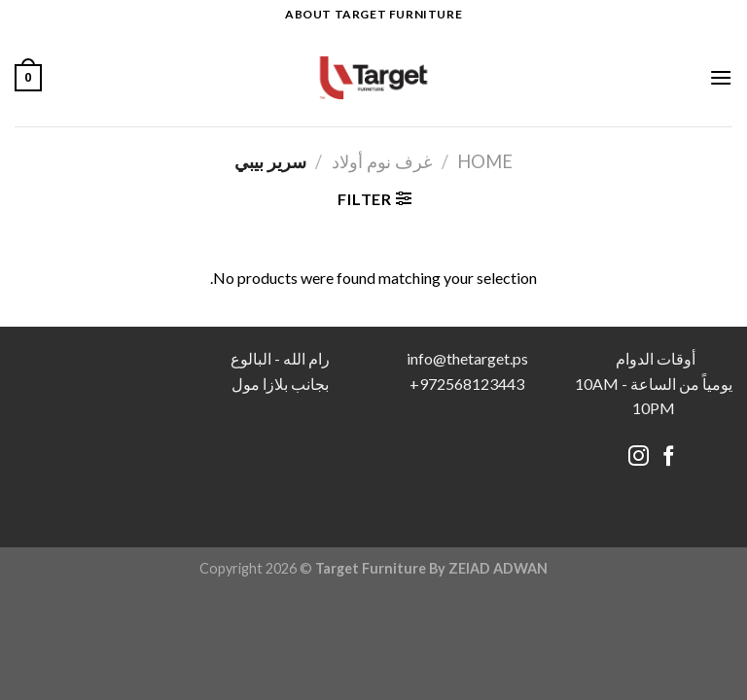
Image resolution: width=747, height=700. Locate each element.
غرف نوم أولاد (382, 161)
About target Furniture (373, 14)
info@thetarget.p (464, 358)
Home (485, 161)
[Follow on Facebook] (669, 457)
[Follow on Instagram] (639, 457)
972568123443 (472, 384)
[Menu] (721, 77)
